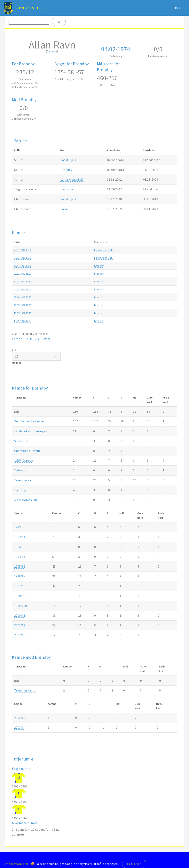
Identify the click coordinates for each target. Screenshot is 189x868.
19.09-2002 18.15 (23, 313)
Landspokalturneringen (31, 431)
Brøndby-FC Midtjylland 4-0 (90, 305)
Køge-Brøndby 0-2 (85, 266)
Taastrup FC (69, 160)
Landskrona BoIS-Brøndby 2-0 (92, 258)
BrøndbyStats (29, 8)
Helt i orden (134, 864)
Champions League (27, 451)
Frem (64, 209)
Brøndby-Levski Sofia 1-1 (89, 297)
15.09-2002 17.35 (23, 321)
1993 (17, 527)
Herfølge (67, 189)
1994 (17, 547)
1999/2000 (21, 606)
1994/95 (20, 557)
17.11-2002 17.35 (23, 281)
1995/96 (20, 566)
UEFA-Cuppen (144, 297)
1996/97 (20, 576)
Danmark (52, 51)
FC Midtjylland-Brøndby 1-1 (90, 281)
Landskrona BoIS (72, 179)
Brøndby (66, 170)
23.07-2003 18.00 (23, 250)
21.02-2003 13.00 (23, 258)
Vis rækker (36, 356)
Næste (46, 339)
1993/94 (20, 537)
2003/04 (168, 250)
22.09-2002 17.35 (23, 305)
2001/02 (20, 625)
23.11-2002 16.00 (23, 274)
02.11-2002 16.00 (23, 289)
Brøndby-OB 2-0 (84, 321)
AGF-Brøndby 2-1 (84, 289)
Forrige (17, 339)
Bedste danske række (29, 421)
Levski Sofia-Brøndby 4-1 (89, 313)
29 (37, 339)
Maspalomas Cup (26, 500)
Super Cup (21, 441)
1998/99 (20, 596)
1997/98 (20, 586)
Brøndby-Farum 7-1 (86, 274)
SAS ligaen (142, 266)
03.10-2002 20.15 (23, 297)
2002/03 (168, 258)
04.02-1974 (116, 49)
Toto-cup (21, 470)
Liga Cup (20, 490)
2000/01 (20, 615)
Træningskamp (144, 250)
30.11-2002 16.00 (23, 266)
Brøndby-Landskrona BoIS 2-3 (92, 250)
